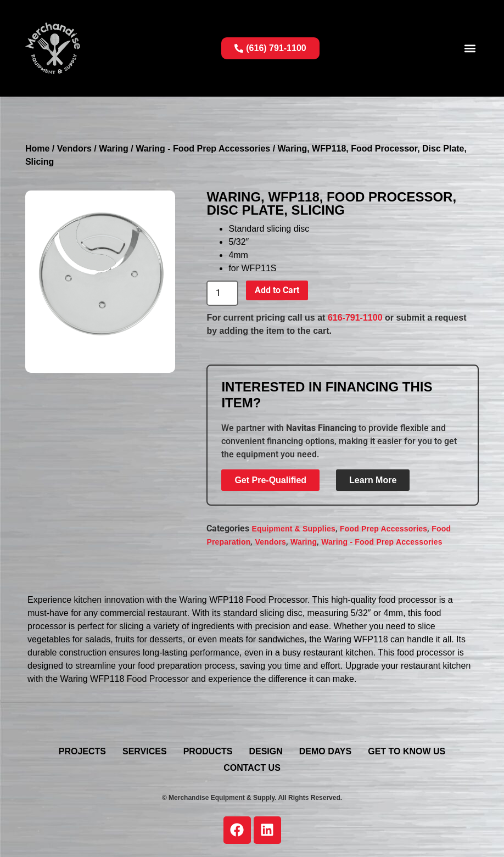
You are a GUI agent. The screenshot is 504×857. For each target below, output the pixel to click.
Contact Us (252, 768)
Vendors (74, 149)
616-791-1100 (355, 318)
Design (265, 751)
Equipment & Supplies (293, 529)
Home (37, 149)
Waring (114, 149)
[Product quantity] (222, 293)
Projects (82, 751)
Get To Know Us (407, 751)
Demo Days (325, 751)
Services (145, 751)
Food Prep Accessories (383, 529)
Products (208, 751)
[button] (470, 49)
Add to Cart (277, 290)
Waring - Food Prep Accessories (203, 149)
